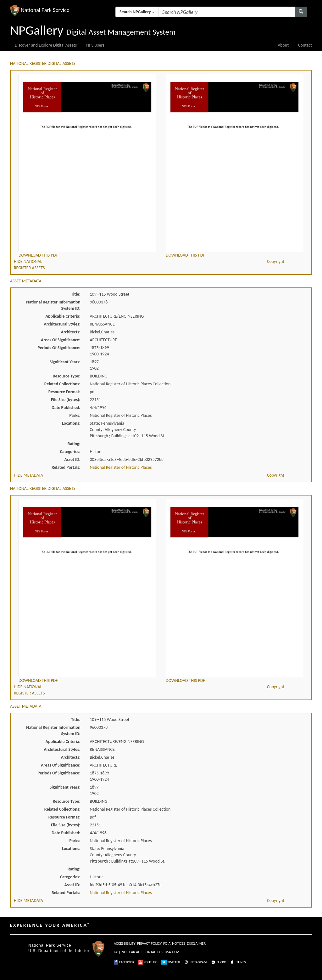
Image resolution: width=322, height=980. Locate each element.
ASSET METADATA (26, 281)
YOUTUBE (148, 962)
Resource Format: (64, 392)
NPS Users (95, 45)
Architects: (71, 332)
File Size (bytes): (66, 400)
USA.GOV (172, 952)
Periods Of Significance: (59, 348)
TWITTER (171, 962)
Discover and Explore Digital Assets (46, 45)
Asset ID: (72, 459)
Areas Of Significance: (61, 340)
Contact (305, 45)
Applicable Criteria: (63, 316)
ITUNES (238, 962)
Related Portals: (66, 467)
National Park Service (50, 945)
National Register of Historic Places (121, 467)
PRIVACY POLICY (149, 943)
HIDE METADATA (28, 475)
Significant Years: (65, 362)
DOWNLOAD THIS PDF (38, 255)
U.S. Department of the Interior (59, 951)
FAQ (117, 952)
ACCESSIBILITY (125, 943)
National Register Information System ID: (53, 305)
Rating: (74, 444)
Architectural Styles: (62, 324)
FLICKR (218, 962)
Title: (76, 294)
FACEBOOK (124, 962)
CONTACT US (153, 952)
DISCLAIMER (196, 943)
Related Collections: (62, 384)
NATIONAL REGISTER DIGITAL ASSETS (43, 63)
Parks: (75, 415)
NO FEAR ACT (132, 952)
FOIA (167, 943)
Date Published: (66, 408)
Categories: (70, 452)
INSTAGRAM (195, 962)
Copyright (276, 261)
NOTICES (179, 943)
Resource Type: (67, 376)
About (283, 45)
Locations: (71, 423)
